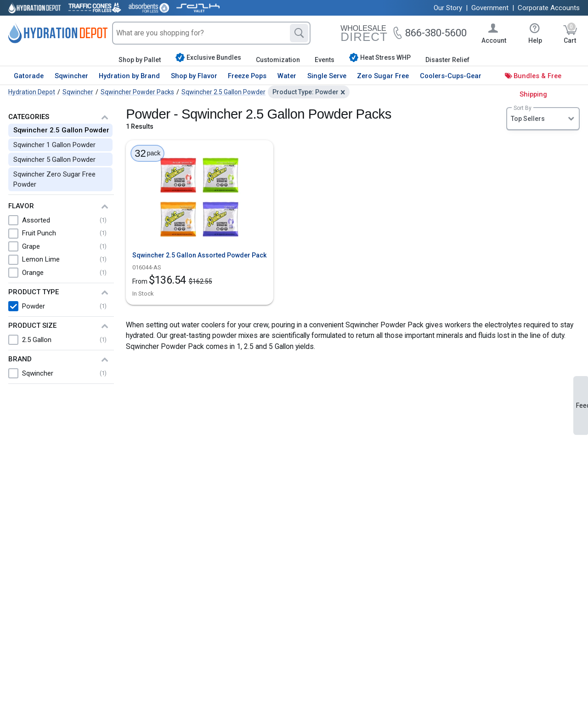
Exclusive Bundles (208, 57)
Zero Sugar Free (383, 76)
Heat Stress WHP (380, 57)
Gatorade (29, 76)
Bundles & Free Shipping (537, 85)
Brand (20, 359)
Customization (278, 60)
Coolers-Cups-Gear (451, 76)
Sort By (523, 108)
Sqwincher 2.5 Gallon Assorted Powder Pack (199, 255)
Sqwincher (71, 76)
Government (490, 8)
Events (325, 60)
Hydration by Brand (129, 76)
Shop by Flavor (194, 76)
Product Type (34, 292)
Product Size (32, 325)
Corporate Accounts (549, 8)
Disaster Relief (447, 60)
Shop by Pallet (140, 60)
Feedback (582, 405)
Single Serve (327, 76)
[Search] (299, 33)
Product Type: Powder (305, 92)
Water (287, 76)
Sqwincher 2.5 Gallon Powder (61, 130)
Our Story (448, 8)
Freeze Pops (247, 76)
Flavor (21, 206)
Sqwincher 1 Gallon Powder (54, 145)
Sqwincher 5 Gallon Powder (54, 160)
